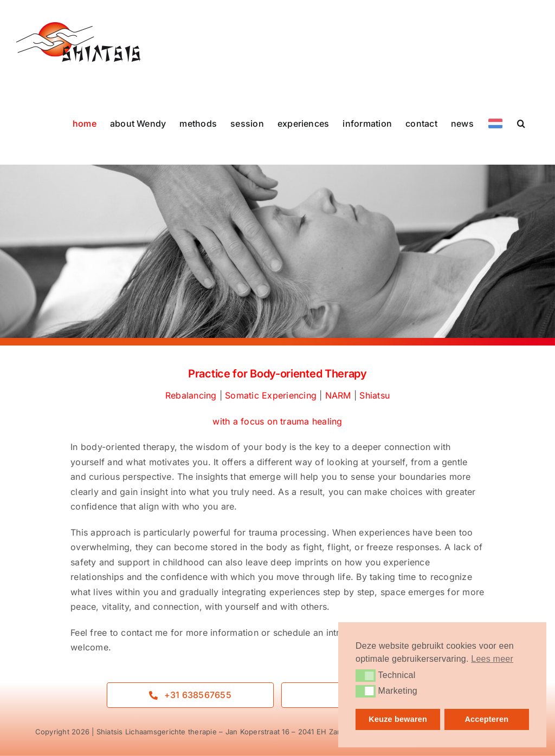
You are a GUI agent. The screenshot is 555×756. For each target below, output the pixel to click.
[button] (521, 123)
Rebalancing (191, 395)
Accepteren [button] (486, 719)
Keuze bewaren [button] (398, 719)
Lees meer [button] (492, 659)
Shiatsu (375, 395)
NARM (338, 395)
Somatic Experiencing (271, 395)
